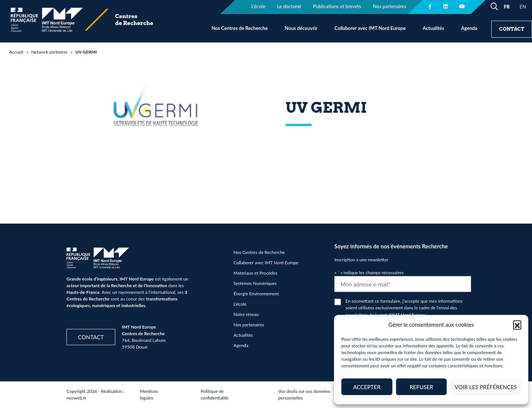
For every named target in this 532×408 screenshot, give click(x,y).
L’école (240, 304)
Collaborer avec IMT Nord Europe (370, 28)
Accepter (367, 387)
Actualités (433, 28)
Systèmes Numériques (255, 283)
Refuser (422, 387)
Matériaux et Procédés (255, 273)
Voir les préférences (486, 387)
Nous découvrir (301, 28)
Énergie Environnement (256, 294)
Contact (512, 29)
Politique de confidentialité (214, 395)
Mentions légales (149, 395)
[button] (517, 324)
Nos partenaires (249, 325)
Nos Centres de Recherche (239, 28)
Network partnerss (49, 52)
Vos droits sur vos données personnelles (304, 395)
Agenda (469, 28)
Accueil (16, 52)
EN (523, 7)
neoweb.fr (76, 398)
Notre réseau (246, 314)
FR (507, 7)
